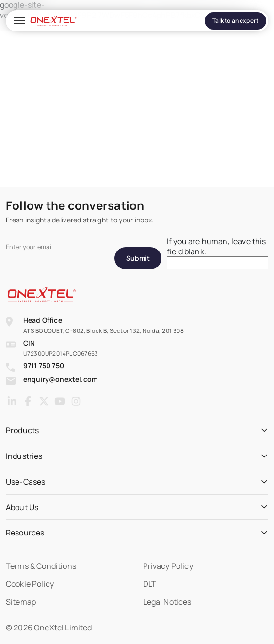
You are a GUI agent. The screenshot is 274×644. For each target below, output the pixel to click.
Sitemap (21, 602)
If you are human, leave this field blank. (216, 247)
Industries (24, 456)
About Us (22, 508)
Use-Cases (25, 482)
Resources (25, 533)
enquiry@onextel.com (60, 379)
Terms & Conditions (41, 566)
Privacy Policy (168, 566)
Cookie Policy (30, 584)
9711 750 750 (44, 366)
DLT (150, 584)
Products (22, 431)
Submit (138, 258)
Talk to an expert (235, 21)
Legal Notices (167, 602)
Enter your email (29, 247)
